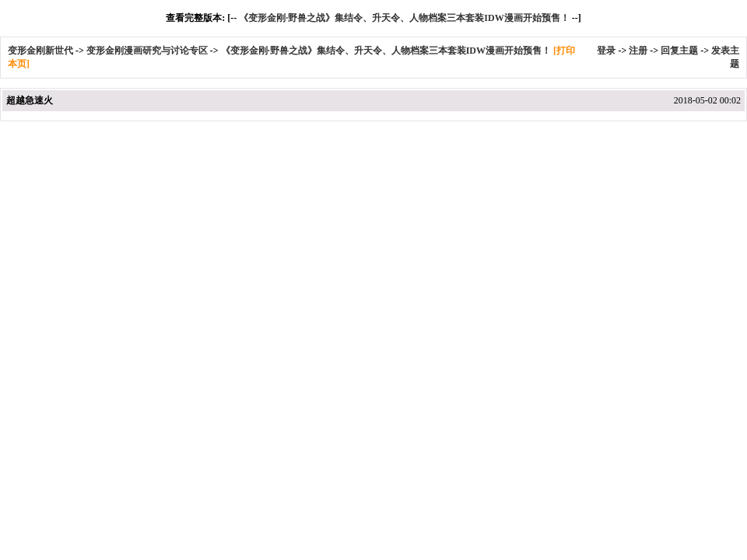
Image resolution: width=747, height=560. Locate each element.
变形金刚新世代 (40, 51)
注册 (638, 51)
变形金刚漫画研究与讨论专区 (147, 51)
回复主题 (679, 51)
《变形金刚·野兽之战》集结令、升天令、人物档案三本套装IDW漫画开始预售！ (404, 18)
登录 (606, 51)
